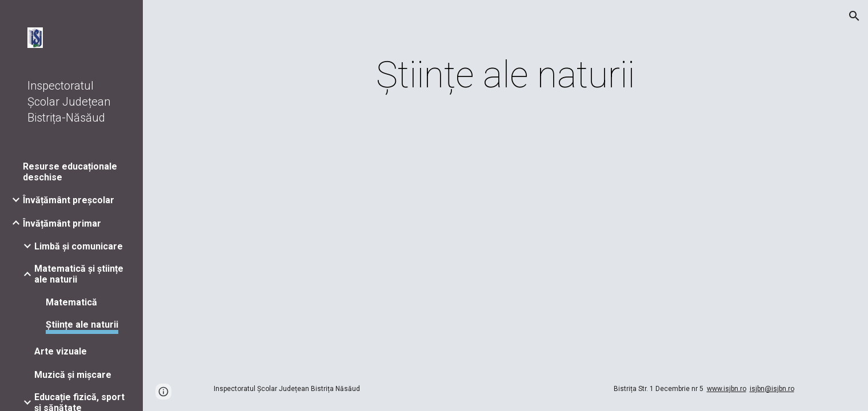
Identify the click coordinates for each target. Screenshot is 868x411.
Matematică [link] (71, 302)
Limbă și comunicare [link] (79, 246)
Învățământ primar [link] (62, 223)
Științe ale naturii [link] (82, 325)
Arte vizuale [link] (61, 351)
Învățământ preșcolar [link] (69, 200)
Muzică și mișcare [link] (73, 375)
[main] (505, 75)
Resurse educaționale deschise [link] (70, 172)
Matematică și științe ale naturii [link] (79, 274)
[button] (854, 16)
